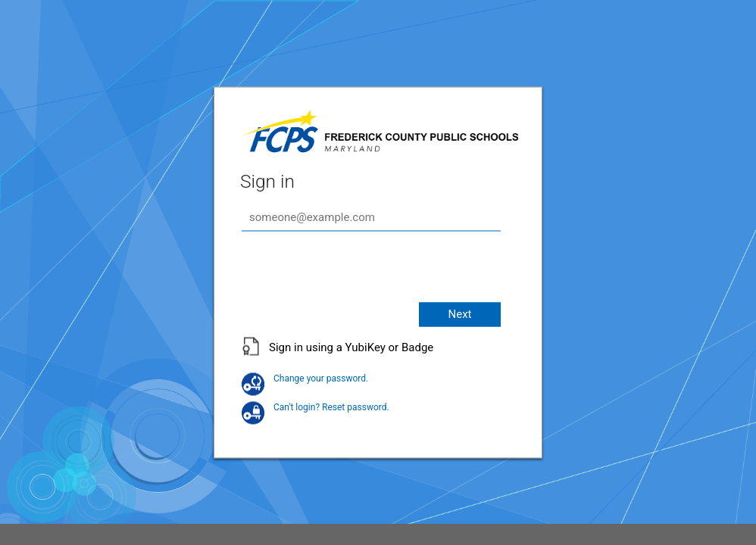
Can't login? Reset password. (316, 406)
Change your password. (305, 378)
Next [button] (459, 313)
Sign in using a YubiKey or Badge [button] (351, 347)
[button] (378, 355)
